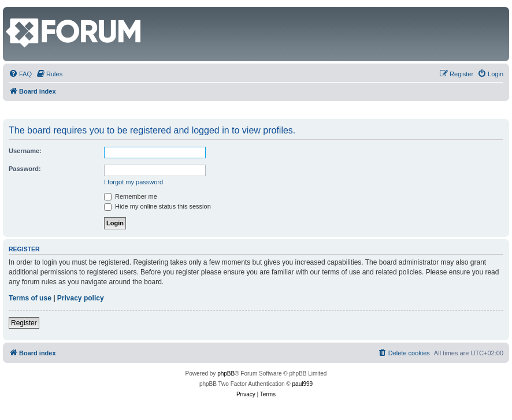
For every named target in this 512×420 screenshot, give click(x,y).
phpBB (226, 373)
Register (24, 323)
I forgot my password (133, 182)
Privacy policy (81, 298)
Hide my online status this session (157, 206)
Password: (25, 169)
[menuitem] (20, 74)
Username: (25, 151)
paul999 (303, 384)
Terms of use (30, 298)
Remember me (131, 196)
